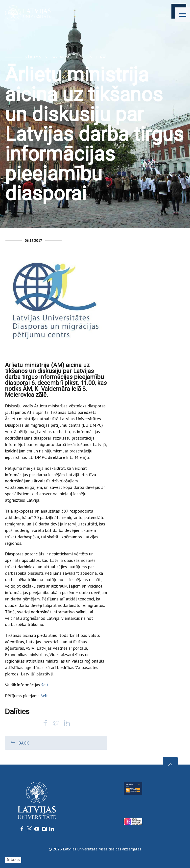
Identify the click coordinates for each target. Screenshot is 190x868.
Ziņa (100, 57)
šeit (44, 685)
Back (19, 743)
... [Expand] (84, 57)
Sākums (33, 57)
